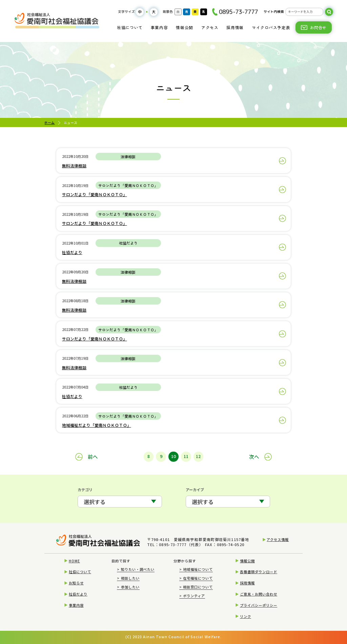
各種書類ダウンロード (259, 572)
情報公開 (184, 27)
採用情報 (235, 27)
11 (186, 456)
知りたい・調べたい (136, 569)
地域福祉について (196, 569)
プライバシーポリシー (259, 605)
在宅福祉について (196, 578)
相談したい (128, 578)
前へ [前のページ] (93, 456)
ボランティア (192, 596)
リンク (246, 616)
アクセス (210, 27)
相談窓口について (196, 587)
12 (198, 456)
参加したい (128, 587)
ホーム (49, 123)
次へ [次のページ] (254, 456)
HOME (74, 561)
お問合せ (318, 27)
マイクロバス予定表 (271, 27)
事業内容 (159, 27)
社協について (130, 27)
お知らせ (76, 583)
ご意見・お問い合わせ (259, 594)
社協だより (78, 594)
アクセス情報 (278, 539)
